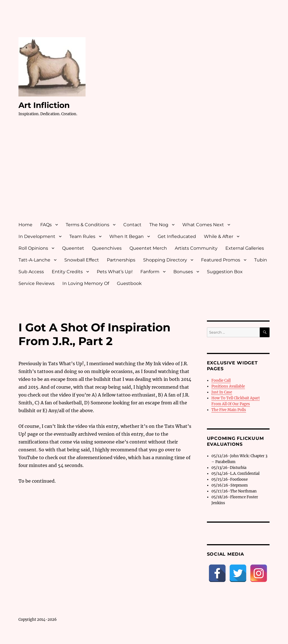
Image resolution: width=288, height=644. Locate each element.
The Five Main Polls (229, 410)
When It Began (127, 236)
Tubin (261, 260)
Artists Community (196, 248)
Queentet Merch (148, 248)
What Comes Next (203, 225)
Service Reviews (36, 283)
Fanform (150, 272)
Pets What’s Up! (115, 272)
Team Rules (82, 236)
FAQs (46, 225)
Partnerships (121, 260)
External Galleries (245, 248)
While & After (219, 236)
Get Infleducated (177, 236)
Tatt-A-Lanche (34, 260)
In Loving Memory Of (86, 283)
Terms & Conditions (88, 225)
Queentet (73, 248)
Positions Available (228, 386)
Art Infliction (44, 105)
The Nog (159, 225)
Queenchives (107, 248)
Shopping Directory (165, 260)
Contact (132, 225)
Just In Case (222, 392)
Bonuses (183, 272)
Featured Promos (221, 260)
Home (25, 225)
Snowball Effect (82, 260)
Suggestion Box (225, 272)
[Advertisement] (145, 174)
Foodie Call (221, 380)
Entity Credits (67, 272)
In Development (37, 236)
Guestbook (129, 283)
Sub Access (31, 272)
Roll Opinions (33, 248)
